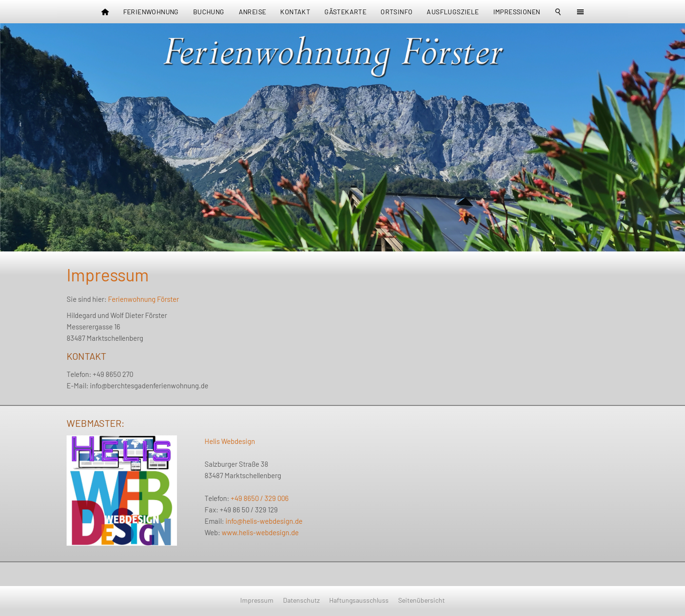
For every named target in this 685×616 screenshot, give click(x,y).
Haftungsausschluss (359, 600)
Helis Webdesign (230, 441)
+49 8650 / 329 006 (260, 498)
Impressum (257, 600)
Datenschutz (301, 600)
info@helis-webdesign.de (264, 521)
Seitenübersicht (421, 600)
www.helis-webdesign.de (260, 532)
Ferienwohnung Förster (143, 299)
